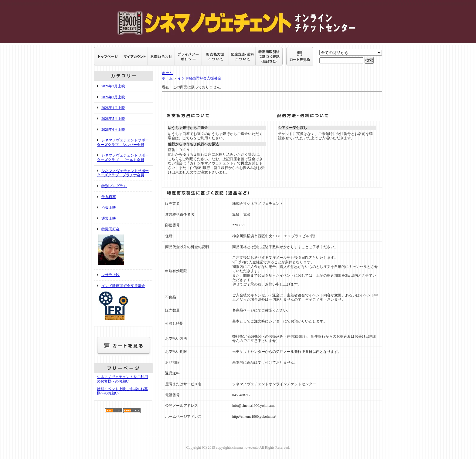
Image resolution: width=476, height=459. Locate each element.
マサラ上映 (110, 275)
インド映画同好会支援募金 (123, 303)
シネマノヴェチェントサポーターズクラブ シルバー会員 (123, 142)
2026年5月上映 (113, 119)
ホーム (167, 73)
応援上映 (109, 208)
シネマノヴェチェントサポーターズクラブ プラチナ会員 (123, 173)
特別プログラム (114, 186)
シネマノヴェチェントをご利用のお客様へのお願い (122, 379)
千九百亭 (109, 197)
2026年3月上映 (113, 97)
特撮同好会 (123, 247)
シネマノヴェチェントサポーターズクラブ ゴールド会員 (123, 158)
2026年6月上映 (113, 130)
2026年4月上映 (113, 108)
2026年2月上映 (113, 86)
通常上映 (109, 218)
